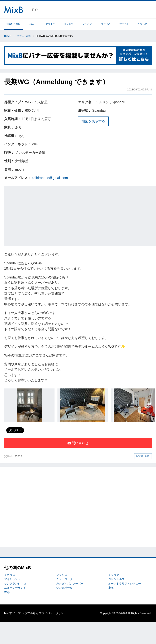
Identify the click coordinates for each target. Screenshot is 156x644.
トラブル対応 (30, 613)
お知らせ (143, 24)
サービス (106, 24)
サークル (124, 24)
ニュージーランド (15, 588)
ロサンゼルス (116, 579)
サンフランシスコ (15, 584)
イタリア (114, 575)
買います (69, 24)
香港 (7, 592)
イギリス (10, 575)
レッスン (87, 24)
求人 (32, 24)
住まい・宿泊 (13, 24)
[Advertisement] (81, 215)
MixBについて (13, 613)
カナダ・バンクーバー (70, 584)
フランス (62, 575)
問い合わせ (78, 443)
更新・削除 (143, 456)
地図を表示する (93, 121)
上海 (111, 588)
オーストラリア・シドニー (125, 584)
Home (8, 36)
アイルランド (12, 579)
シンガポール (64, 588)
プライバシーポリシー (53, 613)
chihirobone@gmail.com (50, 178)
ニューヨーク (64, 579)
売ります (50, 24)
